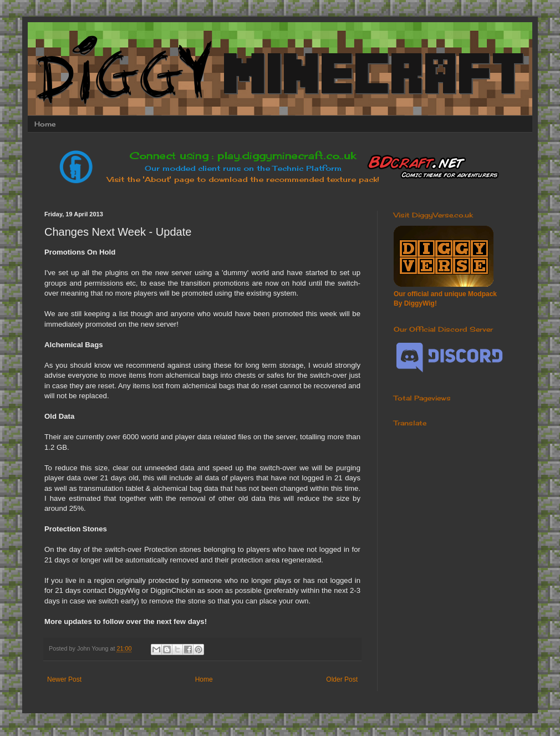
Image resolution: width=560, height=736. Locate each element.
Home (45, 124)
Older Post (342, 679)
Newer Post (64, 679)
